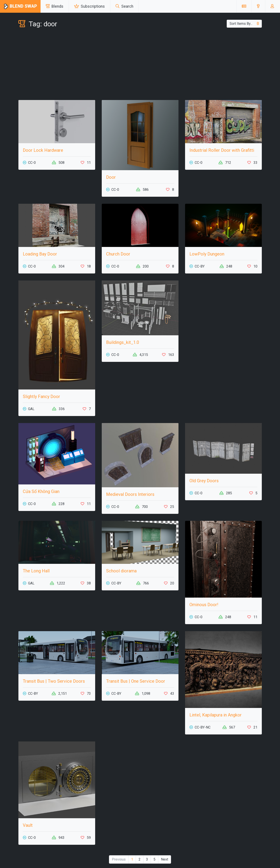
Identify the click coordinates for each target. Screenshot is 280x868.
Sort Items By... (244, 24)
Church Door (118, 254)
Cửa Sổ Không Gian (41, 491)
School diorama (121, 571)
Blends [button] (55, 6)
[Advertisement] (140, 65)
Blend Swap (20, 6)
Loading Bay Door (40, 254)
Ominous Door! (204, 605)
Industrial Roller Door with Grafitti (222, 150)
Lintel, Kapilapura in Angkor (216, 715)
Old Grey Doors (204, 481)
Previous (119, 859)
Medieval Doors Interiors (130, 494)
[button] (258, 6)
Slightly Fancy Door (41, 396)
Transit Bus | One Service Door (136, 681)
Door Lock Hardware (43, 150)
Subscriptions (89, 6)
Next (165, 859)
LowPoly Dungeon (207, 254)
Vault (28, 825)
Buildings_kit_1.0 (123, 342)
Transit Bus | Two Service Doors (54, 681)
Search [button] (124, 6)
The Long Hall (36, 571)
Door (111, 177)
